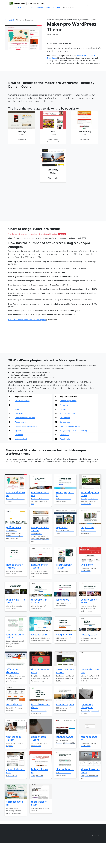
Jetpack (17, 432)
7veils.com (87, 587)
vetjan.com (87, 550)
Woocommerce (21, 444)
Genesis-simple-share (68, 423)
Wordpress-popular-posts (70, 449)
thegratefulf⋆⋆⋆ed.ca (40, 693)
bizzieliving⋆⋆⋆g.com (16, 623)
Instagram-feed (21, 461)
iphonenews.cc (65, 759)
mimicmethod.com (40, 516)
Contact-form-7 (21, 436)
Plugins (30, 7)
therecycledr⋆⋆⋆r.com (41, 826)
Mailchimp (19, 457)
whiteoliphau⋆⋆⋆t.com (15, 761)
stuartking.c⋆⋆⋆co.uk (90, 516)
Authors (40, 7)
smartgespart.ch (65, 516)
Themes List (9, 20)
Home (65, 853)
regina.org (62, 550)
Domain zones (95, 853)
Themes (21, 7)
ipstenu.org (63, 622)
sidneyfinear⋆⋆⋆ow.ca (90, 793)
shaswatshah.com (16, 516)
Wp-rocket (19, 453)
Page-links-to (65, 461)
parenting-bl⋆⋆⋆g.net (87, 728)
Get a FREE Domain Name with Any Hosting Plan (27, 342)
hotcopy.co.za (89, 657)
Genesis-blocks (66, 432)
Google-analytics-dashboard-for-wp (74, 453)
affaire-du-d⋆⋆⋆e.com (13, 693)
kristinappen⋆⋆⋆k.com (65, 589)
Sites (48, 7)
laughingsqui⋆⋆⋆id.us (15, 658)
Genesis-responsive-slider (25, 440)
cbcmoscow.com (15, 826)
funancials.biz (14, 727)
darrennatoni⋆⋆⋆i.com (40, 761)
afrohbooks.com (89, 761)
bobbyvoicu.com (39, 793)
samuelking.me (65, 727)
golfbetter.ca (14, 550)
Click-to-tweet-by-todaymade (26, 449)
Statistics (56, 7)
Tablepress (64, 427)
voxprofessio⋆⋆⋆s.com (90, 623)
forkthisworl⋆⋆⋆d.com (40, 728)
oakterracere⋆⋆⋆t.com (65, 693)
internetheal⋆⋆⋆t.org (90, 693)
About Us (95, 858)
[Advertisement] (53, 202)
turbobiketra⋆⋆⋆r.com (40, 623)
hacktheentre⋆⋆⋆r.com (40, 589)
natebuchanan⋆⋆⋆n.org (15, 589)
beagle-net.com (65, 657)
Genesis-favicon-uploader (70, 436)
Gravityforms (65, 440)
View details (22, 140)
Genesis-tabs (65, 444)
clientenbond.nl (65, 792)
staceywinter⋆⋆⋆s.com (40, 551)
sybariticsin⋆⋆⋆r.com (16, 793)
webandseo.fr (39, 657)
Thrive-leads (65, 457)
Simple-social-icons (22, 423)
